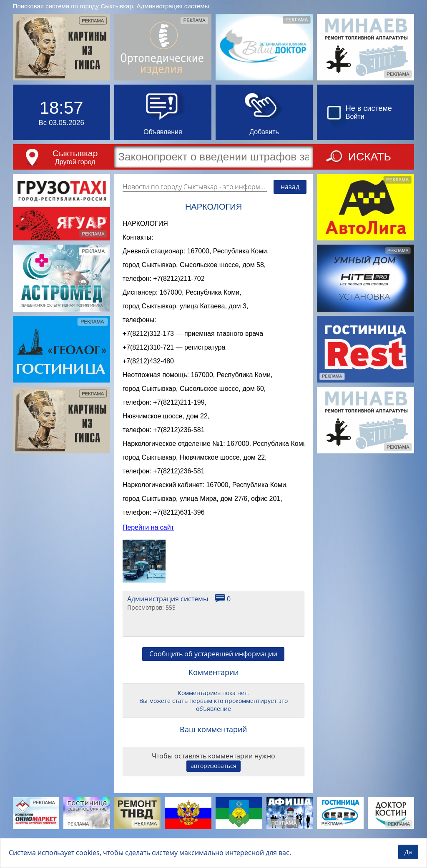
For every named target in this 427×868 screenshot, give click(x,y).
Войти (355, 116)
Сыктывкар (75, 153)
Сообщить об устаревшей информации (213, 680)
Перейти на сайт (148, 554)
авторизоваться (213, 792)
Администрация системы (173, 6)
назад (290, 187)
